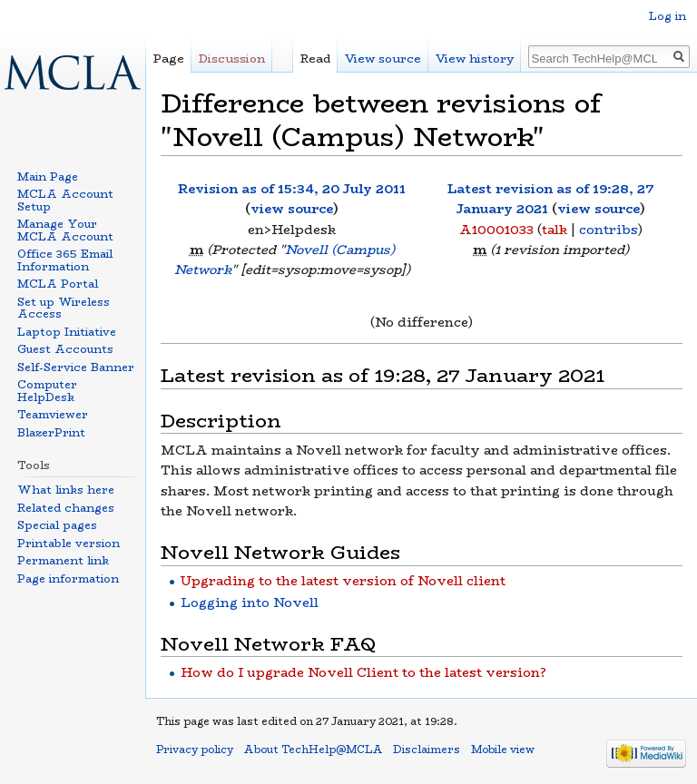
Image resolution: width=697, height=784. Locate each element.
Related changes (66, 508)
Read (315, 59)
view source (292, 209)
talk (555, 230)
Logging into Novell (250, 603)
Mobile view (503, 750)
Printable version (69, 543)
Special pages (57, 525)
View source (383, 59)
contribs (609, 230)
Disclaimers (427, 750)
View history (475, 59)
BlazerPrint (51, 432)
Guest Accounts (65, 349)
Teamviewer (53, 414)
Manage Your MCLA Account (65, 230)
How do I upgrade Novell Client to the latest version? (363, 672)
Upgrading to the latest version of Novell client (343, 581)
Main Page (48, 176)
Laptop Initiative (67, 332)
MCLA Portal (58, 284)
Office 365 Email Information (65, 260)
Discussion (232, 59)
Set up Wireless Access (64, 308)
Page (169, 59)
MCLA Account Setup (65, 200)
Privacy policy (195, 750)
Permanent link (63, 560)
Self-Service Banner (76, 367)
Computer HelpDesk (47, 391)
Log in (668, 16)
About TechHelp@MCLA (313, 750)
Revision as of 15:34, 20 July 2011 (292, 189)
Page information (68, 578)
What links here (66, 490)
